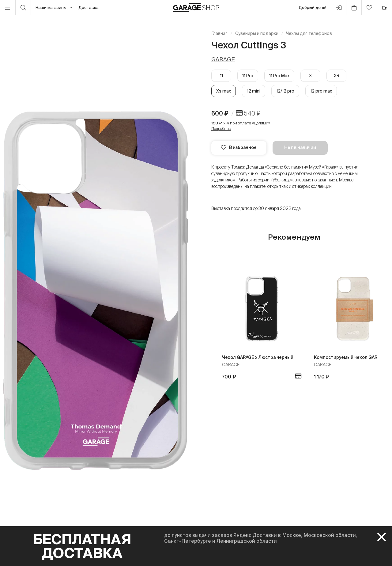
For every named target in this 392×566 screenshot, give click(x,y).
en (385, 8)
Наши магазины (54, 8)
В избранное (239, 147)
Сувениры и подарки (257, 33)
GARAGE (223, 59)
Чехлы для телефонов (309, 33)
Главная (219, 33)
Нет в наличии (300, 147)
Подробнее (221, 129)
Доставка (89, 8)
